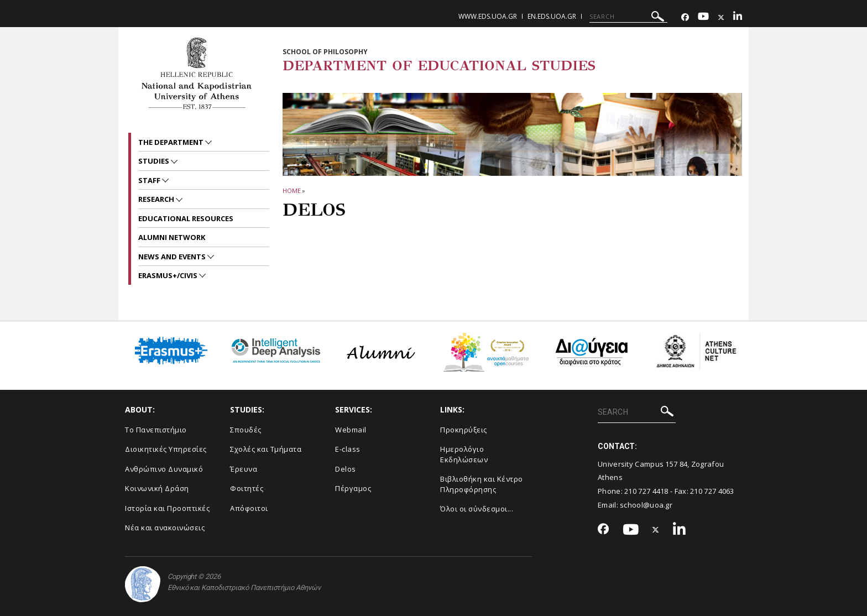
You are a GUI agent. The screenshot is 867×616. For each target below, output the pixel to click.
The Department (172, 142)
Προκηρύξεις (464, 430)
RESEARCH (157, 199)
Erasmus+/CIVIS (169, 275)
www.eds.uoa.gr (488, 16)
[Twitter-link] (721, 17)
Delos (346, 469)
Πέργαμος (353, 488)
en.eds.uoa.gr (552, 16)
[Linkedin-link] (738, 17)
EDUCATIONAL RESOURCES (186, 218)
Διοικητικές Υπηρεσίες (166, 449)
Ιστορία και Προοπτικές (167, 508)
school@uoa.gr (646, 505)
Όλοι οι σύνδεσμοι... (477, 509)
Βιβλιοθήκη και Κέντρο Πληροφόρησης (482, 484)
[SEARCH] (628, 17)
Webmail (351, 430)
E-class (348, 449)
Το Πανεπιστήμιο (156, 430)
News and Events (173, 257)
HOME (292, 190)
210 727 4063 (712, 491)
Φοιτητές (247, 488)
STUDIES (155, 161)
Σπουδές (246, 430)
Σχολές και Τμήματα (266, 449)
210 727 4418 (646, 491)
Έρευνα (244, 469)
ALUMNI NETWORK (172, 237)
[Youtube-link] (703, 17)
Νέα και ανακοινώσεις (165, 528)
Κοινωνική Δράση (157, 488)
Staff (150, 180)
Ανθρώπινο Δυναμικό (164, 469)
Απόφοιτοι (249, 508)
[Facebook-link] (685, 17)
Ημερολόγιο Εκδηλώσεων (464, 454)
